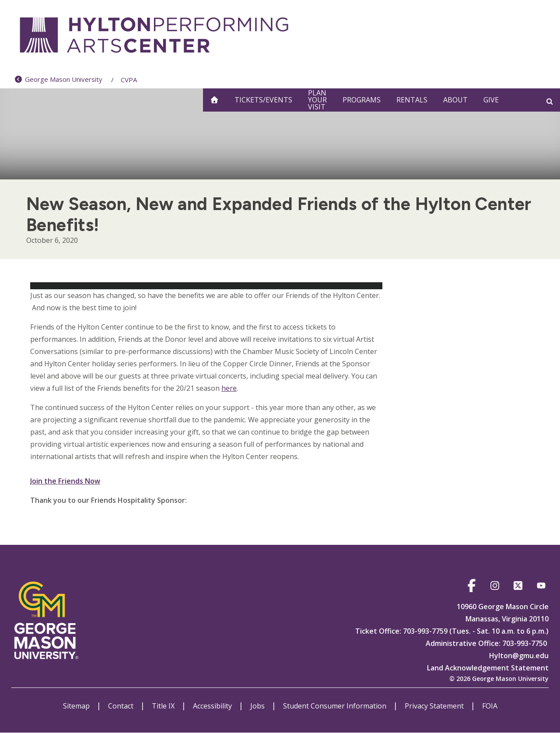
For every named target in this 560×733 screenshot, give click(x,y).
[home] (214, 100)
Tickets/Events (263, 100)
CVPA (129, 80)
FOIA (490, 706)
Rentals (412, 100)
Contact (122, 706)
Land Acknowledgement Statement (488, 668)
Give (491, 100)
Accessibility (213, 706)
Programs (362, 100)
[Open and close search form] (550, 101)
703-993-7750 (525, 643)
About (455, 100)
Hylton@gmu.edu (519, 656)
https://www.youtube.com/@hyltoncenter (541, 587)
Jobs (258, 706)
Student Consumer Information (336, 706)
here (229, 388)
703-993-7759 (424, 631)
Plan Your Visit (317, 100)
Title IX (164, 706)
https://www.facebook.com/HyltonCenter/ (471, 587)
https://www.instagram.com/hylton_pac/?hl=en (495, 587)
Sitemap (77, 706)
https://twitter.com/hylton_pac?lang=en (518, 587)
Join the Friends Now (65, 481)
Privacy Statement (435, 706)
